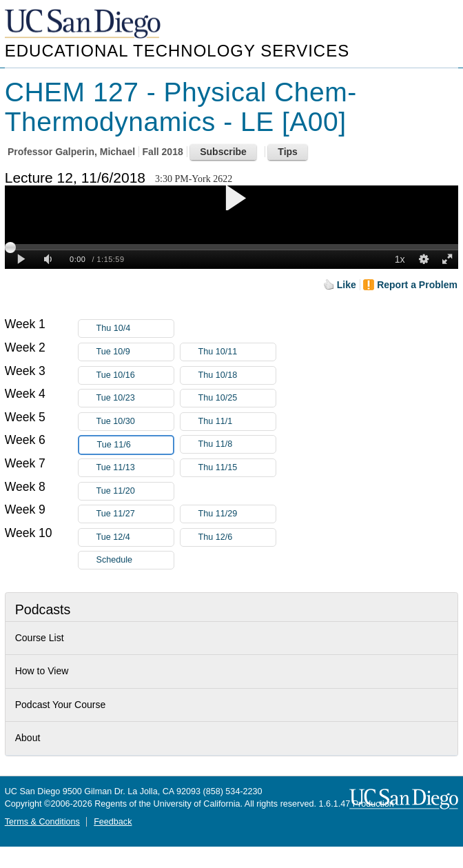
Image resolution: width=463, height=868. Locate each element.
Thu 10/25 (237, 398)
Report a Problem (417, 285)
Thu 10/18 (237, 375)
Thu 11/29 (237, 514)
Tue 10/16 (135, 375)
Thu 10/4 (135, 329)
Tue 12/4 (135, 537)
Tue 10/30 (135, 422)
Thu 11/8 (237, 444)
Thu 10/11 (237, 352)
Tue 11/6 (135, 445)
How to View (42, 671)
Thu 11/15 (237, 468)
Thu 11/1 (237, 422)
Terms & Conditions (42, 822)
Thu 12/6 (237, 537)
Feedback (113, 822)
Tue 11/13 (135, 468)
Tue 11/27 (135, 514)
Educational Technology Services (177, 51)
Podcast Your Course (61, 705)
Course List (40, 638)
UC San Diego (84, 24)
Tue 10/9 (135, 352)
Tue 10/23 (135, 398)
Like (347, 285)
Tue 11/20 (135, 491)
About (28, 738)
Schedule (115, 560)
